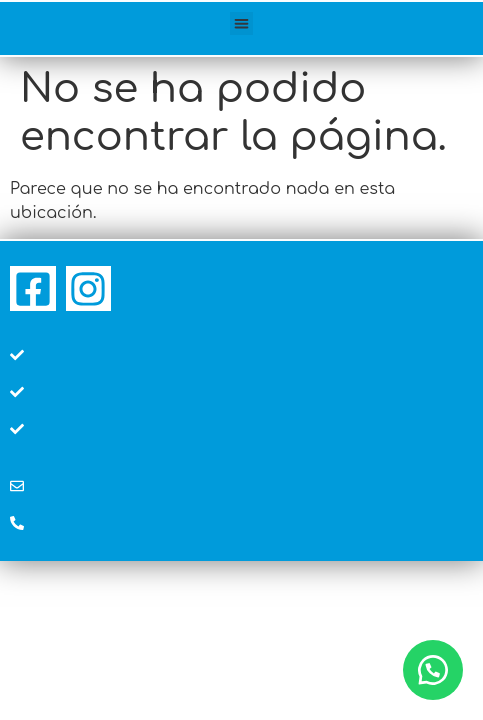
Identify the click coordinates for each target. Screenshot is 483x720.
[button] (241, 23)
